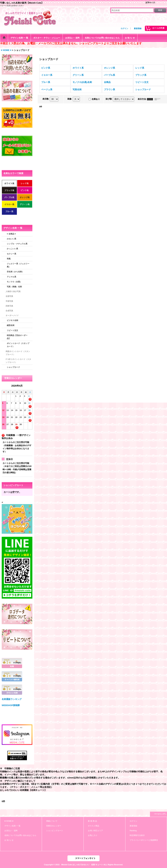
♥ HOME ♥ (9, 821)
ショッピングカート (55, 831)
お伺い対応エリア (95, 831)
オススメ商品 (94, 826)
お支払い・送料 (11, 831)
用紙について (52, 821)
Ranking (133, 831)
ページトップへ (160, 814)
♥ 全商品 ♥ (11, 234)
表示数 (46, 99)
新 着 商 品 (92, 821)
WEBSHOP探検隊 (11, 705)
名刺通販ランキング (12, 699)
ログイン (124, 28)
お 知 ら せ (9, 840)
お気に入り (93, 835)
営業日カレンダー (54, 826)
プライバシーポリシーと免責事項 (144, 840)
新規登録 (138, 28)
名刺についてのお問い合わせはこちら (20, 835)
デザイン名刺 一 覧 (12, 826)
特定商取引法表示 (137, 835)
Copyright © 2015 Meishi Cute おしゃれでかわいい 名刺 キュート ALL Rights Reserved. (83, 865)
